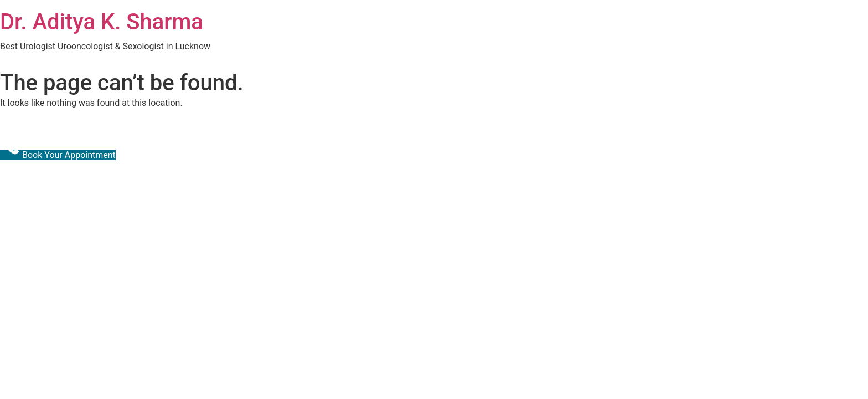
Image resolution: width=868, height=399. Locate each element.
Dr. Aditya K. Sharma (102, 22)
